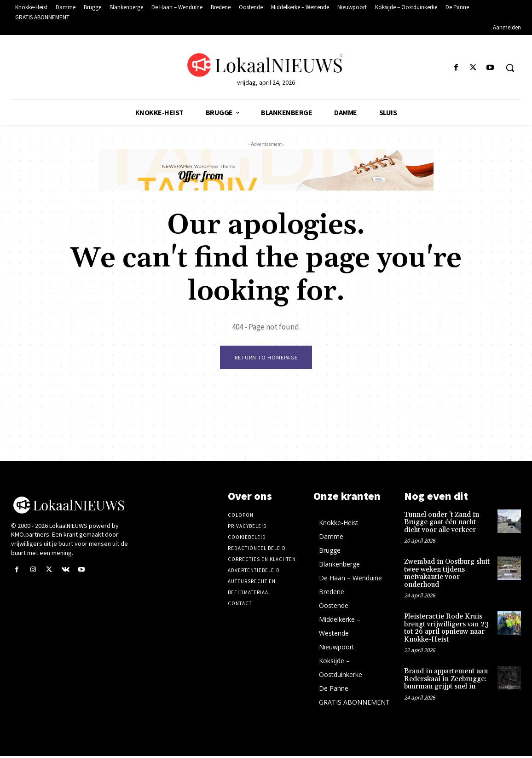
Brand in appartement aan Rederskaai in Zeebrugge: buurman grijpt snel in (446, 681)
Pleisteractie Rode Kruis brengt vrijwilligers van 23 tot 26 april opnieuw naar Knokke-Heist (446, 630)
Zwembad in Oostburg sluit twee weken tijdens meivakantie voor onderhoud (447, 575)
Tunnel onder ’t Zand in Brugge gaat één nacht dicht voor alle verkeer (442, 524)
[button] (510, 68)
